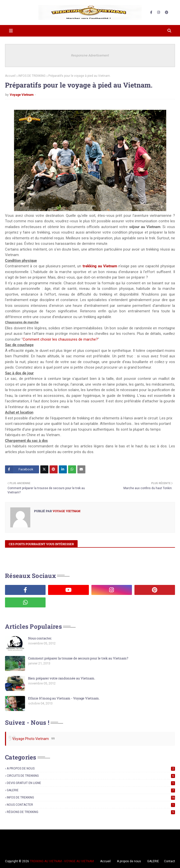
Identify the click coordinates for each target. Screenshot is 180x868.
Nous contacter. (40, 638)
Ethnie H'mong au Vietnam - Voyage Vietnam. (64, 698)
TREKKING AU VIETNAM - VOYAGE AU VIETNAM (62, 861)
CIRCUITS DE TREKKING (91, 776)
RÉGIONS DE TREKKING (91, 812)
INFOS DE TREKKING (32, 76)
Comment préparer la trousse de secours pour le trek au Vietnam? (78, 658)
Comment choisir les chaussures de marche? (60, 339)
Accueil (10, 76)
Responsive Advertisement (90, 55)
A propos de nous (129, 861)
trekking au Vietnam (100, 266)
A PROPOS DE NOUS (91, 768)
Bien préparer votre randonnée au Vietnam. (62, 678)
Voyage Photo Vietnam (31, 739)
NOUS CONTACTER (91, 805)
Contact (169, 861)
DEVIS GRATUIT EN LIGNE (91, 783)
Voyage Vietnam (22, 95)
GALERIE (91, 790)
